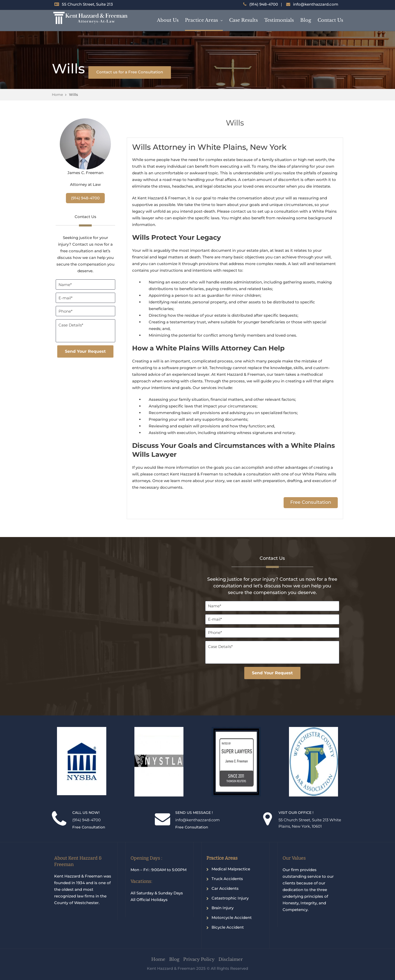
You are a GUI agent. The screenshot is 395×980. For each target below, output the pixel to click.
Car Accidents (225, 888)
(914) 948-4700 (264, 4)
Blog (306, 20)
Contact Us (330, 20)
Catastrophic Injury (230, 898)
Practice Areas (201, 20)
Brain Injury (223, 908)
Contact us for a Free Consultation (130, 72)
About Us (168, 20)
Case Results (243, 20)
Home (57, 95)
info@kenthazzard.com (316, 4)
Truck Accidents (227, 879)
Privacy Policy (199, 959)
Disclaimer (231, 959)
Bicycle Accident (228, 927)
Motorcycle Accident (232, 918)
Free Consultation (311, 502)
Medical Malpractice (231, 869)
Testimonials (279, 20)
